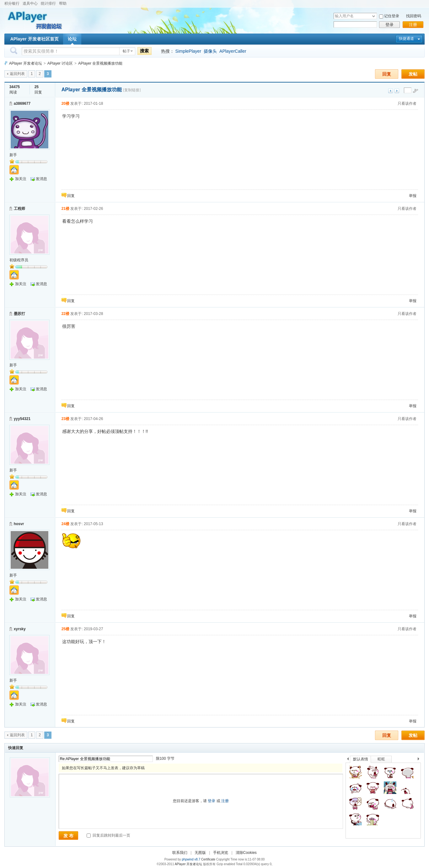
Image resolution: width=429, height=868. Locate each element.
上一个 (348, 760)
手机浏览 (221, 853)
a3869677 (22, 104)
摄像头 (210, 51)
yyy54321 (22, 419)
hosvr (19, 524)
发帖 (413, 74)
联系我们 (180, 853)
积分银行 (12, 3)
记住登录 (392, 16)
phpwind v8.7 (191, 859)
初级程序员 (19, 260)
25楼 (65, 629)
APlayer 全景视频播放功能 (100, 63)
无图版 (200, 853)
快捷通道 (406, 39)
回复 (387, 74)
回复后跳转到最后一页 (108, 835)
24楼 (65, 524)
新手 (13, 155)
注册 (413, 25)
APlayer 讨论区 (60, 63)
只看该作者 (407, 104)
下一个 (420, 760)
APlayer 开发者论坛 (26, 63)
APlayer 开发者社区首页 (35, 39)
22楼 (65, 314)
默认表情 (361, 759)
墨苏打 (19, 314)
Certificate (208, 859)
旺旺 (381, 759)
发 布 (68, 836)
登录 (389, 25)
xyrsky (20, 629)
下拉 (374, 16)
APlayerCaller (233, 51)
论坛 (72, 39)
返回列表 (17, 74)
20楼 (65, 104)
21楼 (65, 209)
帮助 (63, 3)
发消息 (41, 179)
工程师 (19, 209)
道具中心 (30, 3)
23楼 (65, 419)
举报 (413, 196)
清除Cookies (246, 853)
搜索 (144, 51)
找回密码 (414, 16)
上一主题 (391, 91)
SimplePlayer (188, 51)
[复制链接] (132, 90)
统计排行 (48, 3)
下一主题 (397, 91)
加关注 (21, 179)
